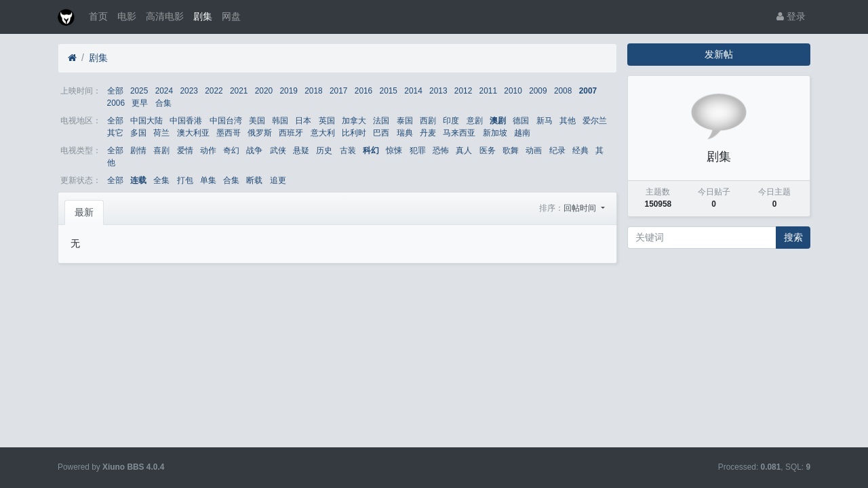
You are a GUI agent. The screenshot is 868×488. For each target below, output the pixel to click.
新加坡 (495, 133)
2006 (116, 103)
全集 (161, 180)
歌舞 (511, 150)
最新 (84, 212)
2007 (588, 91)
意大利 (323, 133)
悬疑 (301, 150)
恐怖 (441, 150)
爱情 (185, 150)
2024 (164, 91)
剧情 (138, 150)
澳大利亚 (193, 133)
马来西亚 (459, 133)
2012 (463, 91)
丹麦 (428, 133)
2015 (389, 91)
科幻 (371, 150)
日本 (303, 121)
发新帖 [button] (719, 54)
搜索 (793, 237)
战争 (254, 150)
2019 (288, 91)
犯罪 (418, 150)
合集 (163, 103)
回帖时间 (581, 208)
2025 (139, 91)
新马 (545, 121)
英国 (327, 121)
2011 (488, 91)
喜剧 (161, 150)
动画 (534, 150)
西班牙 (291, 133)
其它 (115, 133)
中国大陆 (146, 121)
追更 (278, 180)
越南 (522, 133)
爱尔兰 (595, 121)
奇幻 (231, 150)
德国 (521, 121)
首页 (98, 16)
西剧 (428, 121)
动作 (208, 150)
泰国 (405, 121)
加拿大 (354, 121)
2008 (563, 91)
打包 (185, 180)
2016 (363, 91)
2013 (438, 91)
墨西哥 (229, 133)
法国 (381, 121)
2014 (413, 91)
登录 (791, 16)
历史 (324, 150)
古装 (348, 150)
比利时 (354, 133)
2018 (313, 91)
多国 (138, 133)
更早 (140, 103)
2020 (264, 91)
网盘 (231, 16)
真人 (464, 150)
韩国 (280, 121)
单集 (208, 180)
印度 (451, 121)
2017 (338, 91)
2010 (513, 91)
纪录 (557, 150)
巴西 (381, 133)
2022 (214, 91)
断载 (254, 180)
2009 (538, 91)
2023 (189, 91)
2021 (239, 91)
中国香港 (186, 121)
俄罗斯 (260, 133)
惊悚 (394, 150)
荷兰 (161, 133)
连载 (138, 180)
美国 (257, 121)
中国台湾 (226, 121)
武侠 (278, 150)
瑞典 (405, 133)
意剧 (475, 121)
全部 (115, 91)
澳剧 (498, 121)
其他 (568, 121)
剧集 (203, 16)
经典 (580, 150)
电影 (127, 16)
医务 (488, 150)
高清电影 (165, 16)
